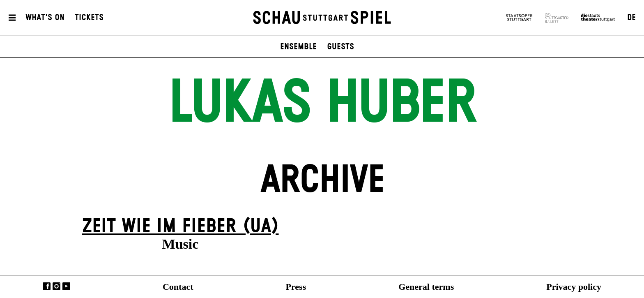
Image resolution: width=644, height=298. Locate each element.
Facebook (47, 286)
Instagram (56, 286)
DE (631, 18)
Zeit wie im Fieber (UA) (181, 227)
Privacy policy (574, 287)
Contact (178, 287)
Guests (340, 47)
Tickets (89, 18)
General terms (426, 287)
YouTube (66, 286)
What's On (45, 18)
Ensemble (298, 47)
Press (296, 287)
